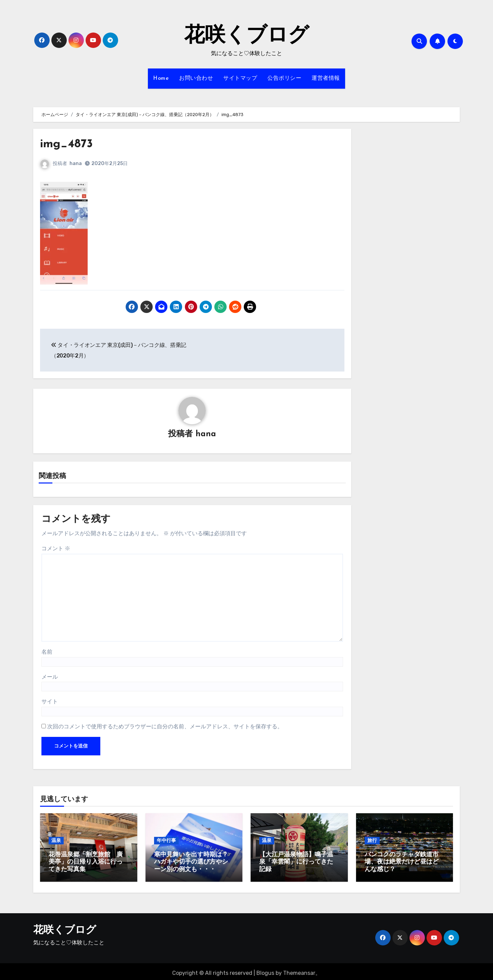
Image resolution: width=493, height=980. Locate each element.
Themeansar (299, 970)
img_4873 (70, 144)
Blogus (265, 970)
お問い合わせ (196, 78)
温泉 (56, 841)
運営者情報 (326, 78)
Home (161, 78)
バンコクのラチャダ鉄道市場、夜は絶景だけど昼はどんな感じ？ (402, 863)
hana (76, 164)
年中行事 (166, 841)
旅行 (372, 841)
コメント (56, 549)
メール (50, 677)
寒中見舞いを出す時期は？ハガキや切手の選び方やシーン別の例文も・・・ (191, 863)
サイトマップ (240, 78)
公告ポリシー (284, 78)
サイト (50, 702)
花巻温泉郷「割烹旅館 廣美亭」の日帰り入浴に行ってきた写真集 (86, 863)
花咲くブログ (246, 36)
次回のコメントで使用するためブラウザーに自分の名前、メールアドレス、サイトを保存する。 (165, 727)
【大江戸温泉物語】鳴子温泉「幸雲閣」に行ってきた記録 (296, 863)
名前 (47, 652)
